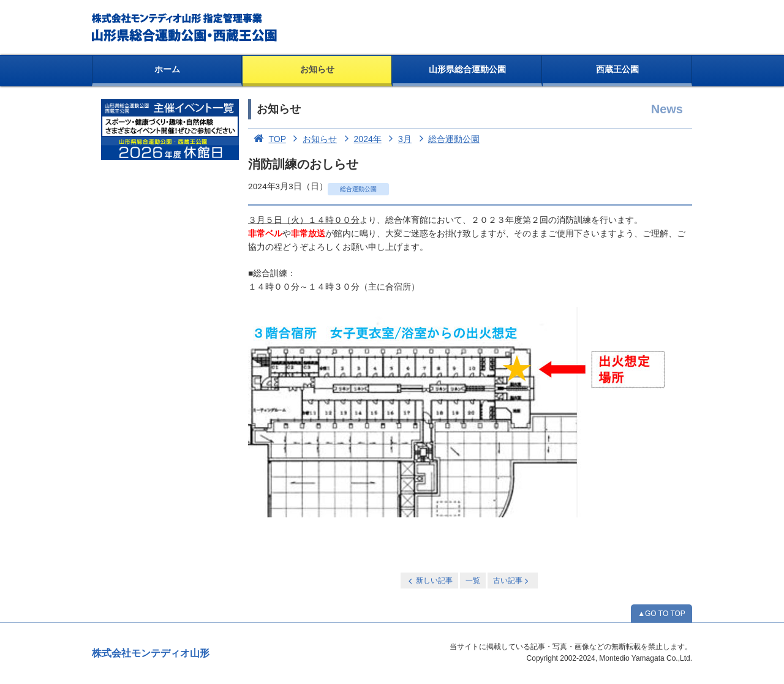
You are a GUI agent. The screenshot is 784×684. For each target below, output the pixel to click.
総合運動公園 (447, 139)
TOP (267, 139)
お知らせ (317, 69)
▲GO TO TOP (661, 614)
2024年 (360, 139)
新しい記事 (429, 581)
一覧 (473, 581)
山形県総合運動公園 (467, 69)
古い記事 (512, 581)
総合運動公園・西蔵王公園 (185, 28)
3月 (398, 139)
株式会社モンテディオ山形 (151, 653)
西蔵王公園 (617, 69)
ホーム (167, 69)
